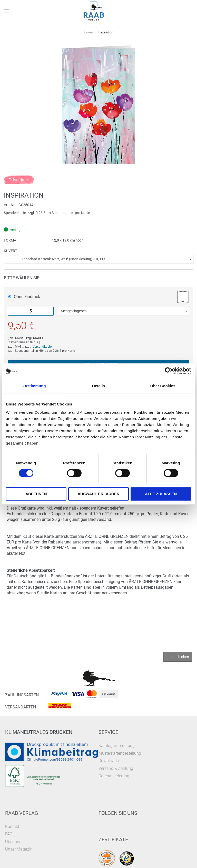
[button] (99, 259)
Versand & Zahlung (116, 768)
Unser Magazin (19, 849)
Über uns (13, 842)
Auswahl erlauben (98, 494)
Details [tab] (98, 386)
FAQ (9, 834)
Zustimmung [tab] (34, 386)
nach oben (181, 657)
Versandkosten (43, 347)
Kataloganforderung (117, 746)
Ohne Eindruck (24, 297)
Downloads (109, 761)
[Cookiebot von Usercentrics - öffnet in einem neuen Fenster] (169, 371)
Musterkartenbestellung (120, 753)
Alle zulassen (161, 494)
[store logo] (94, 11)
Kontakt (12, 827)
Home (88, 32)
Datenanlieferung (114, 776)
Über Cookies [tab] (163, 386)
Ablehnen (36, 494)
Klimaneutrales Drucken (39, 732)
